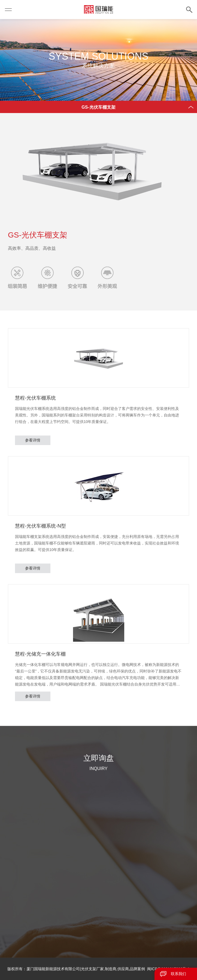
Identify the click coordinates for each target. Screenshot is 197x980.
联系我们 (178, 974)
